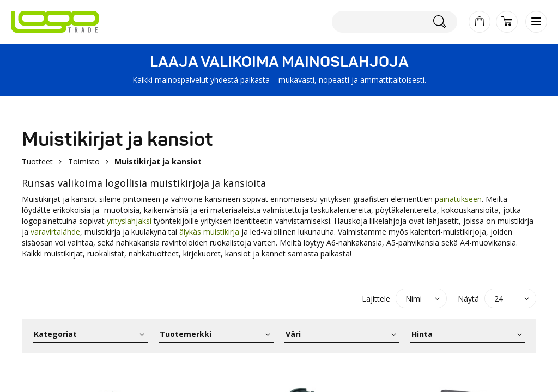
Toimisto (84, 161)
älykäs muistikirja (210, 232)
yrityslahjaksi (129, 221)
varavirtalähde (55, 232)
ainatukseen (460, 199)
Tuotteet (37, 161)
